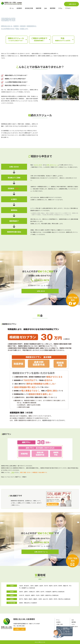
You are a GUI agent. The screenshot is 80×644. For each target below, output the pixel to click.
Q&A (73, 620)
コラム (73, 624)
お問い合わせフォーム (52, 165)
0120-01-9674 (38, 165)
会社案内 (58, 622)
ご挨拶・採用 (59, 624)
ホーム (58, 620)
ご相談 (12, 472)
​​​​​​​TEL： (15, 626)
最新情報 (74, 622)
